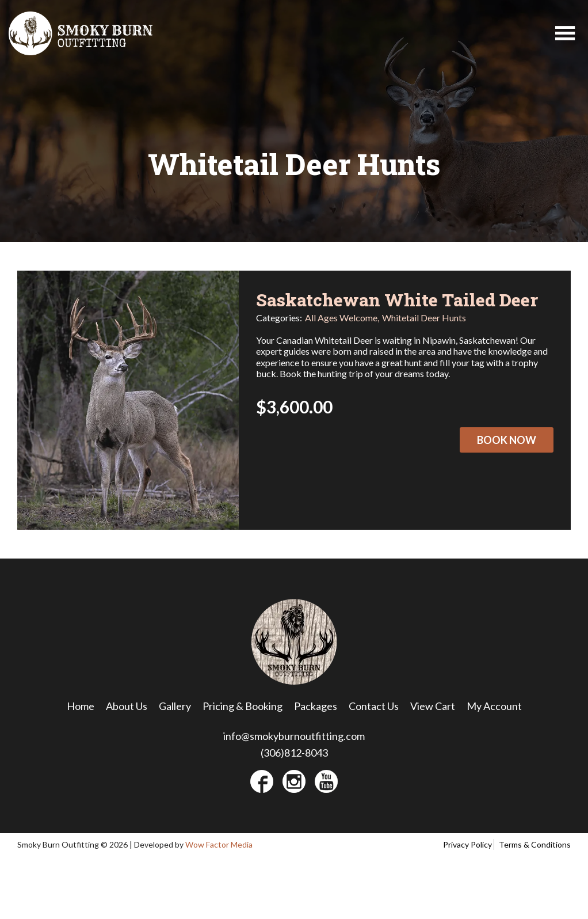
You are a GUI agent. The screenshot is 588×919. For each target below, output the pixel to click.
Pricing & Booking (243, 706)
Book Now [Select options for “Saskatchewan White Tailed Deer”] (507, 440)
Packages (316, 706)
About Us (127, 706)
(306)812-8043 (294, 753)
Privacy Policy (467, 844)
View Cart (433, 706)
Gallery (175, 706)
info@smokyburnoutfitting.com (294, 736)
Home (81, 706)
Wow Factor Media (219, 844)
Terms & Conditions (535, 844)
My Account (494, 706)
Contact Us (374, 706)
